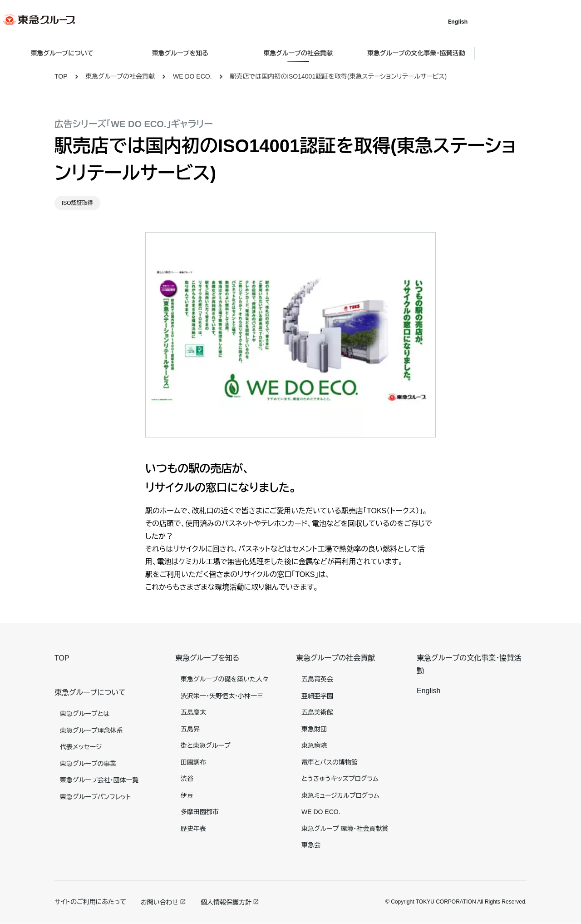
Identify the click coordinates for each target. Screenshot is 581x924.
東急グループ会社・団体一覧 (99, 780)
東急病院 (314, 745)
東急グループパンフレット (95, 797)
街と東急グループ (206, 745)
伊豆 (187, 795)
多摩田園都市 (200, 812)
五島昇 (190, 729)
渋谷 (187, 779)
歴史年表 (193, 829)
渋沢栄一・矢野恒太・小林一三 (222, 696)
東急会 (311, 845)
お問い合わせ (160, 902)
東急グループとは (85, 714)
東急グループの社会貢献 (120, 76)
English (510, 22)
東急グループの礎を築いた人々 (225, 679)
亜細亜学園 (317, 696)
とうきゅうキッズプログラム (340, 779)
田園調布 (193, 762)
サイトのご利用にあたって (90, 902)
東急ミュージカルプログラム (340, 795)
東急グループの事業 (88, 764)
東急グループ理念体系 (91, 730)
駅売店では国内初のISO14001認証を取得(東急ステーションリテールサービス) (339, 76)
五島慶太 (193, 712)
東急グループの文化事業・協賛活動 (468, 53)
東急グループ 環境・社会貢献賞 (345, 829)
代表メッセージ (81, 747)
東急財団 (314, 729)
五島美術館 (317, 712)
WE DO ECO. (192, 76)
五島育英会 (317, 679)
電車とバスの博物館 (330, 762)
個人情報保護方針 (226, 902)
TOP (61, 76)
